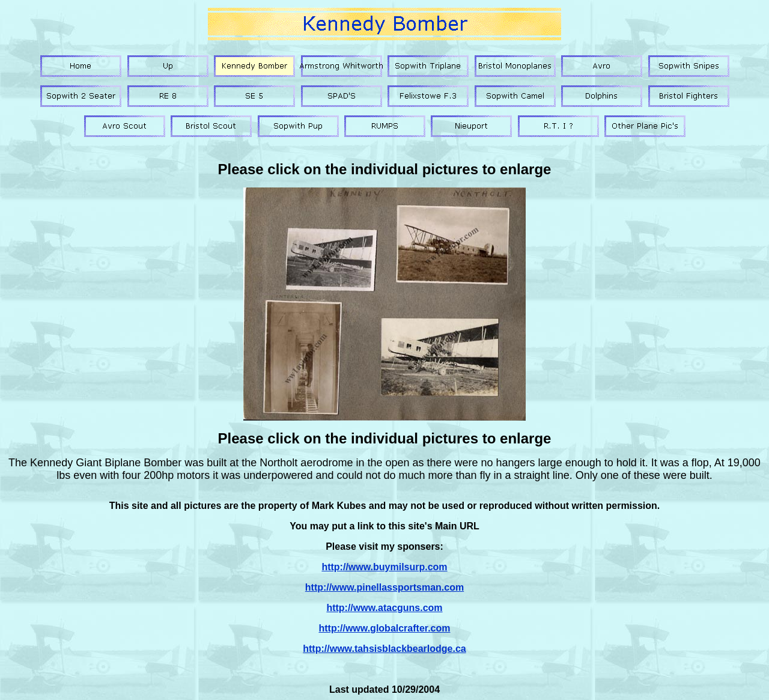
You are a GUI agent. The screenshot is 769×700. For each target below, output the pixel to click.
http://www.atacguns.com (384, 608)
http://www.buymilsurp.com (384, 567)
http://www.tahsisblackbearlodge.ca (384, 649)
